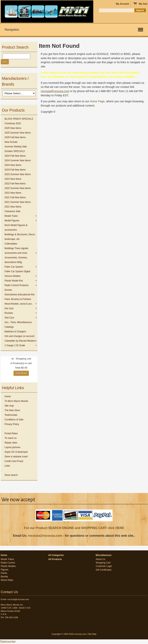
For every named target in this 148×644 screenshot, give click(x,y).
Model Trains (11, 216)
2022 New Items (13, 193)
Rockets (9, 313)
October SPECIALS (15, 151)
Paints (4, 573)
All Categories (56, 555)
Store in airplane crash (16, 457)
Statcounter (8, 642)
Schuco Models (13, 276)
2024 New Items (13, 165)
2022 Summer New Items (18, 188)
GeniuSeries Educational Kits (20, 295)
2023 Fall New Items (15, 170)
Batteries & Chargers (15, 332)
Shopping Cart (103, 563)
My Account (123, 4)
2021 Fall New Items (15, 197)
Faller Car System (14, 267)
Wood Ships (7, 580)
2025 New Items (13, 128)
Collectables (11, 244)
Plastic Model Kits (14, 281)
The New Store (12, 410)
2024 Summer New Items (18, 160)
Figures (5, 570)
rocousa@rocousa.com (45, 536)
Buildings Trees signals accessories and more (16, 251)
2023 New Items (13, 179)
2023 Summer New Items (18, 174)
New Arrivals (11, 142)
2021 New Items (13, 207)
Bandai (4, 577)
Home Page (97, 101)
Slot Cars (9, 318)
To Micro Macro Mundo (16, 401)
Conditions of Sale (14, 420)
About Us (100, 559)
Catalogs (9, 327)
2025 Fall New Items (15, 137)
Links (7, 466)
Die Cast (9, 308)
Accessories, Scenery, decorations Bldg (16, 260)
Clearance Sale (13, 211)
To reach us (11, 438)
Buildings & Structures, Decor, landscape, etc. (20, 237)
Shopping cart (23, 359)
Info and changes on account (19, 336)
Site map (9, 406)
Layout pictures (12, 447)
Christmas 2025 (13, 123)
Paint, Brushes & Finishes (18, 299)
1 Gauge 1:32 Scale (15, 345)
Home (8, 396)
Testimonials (11, 415)
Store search (11, 475)
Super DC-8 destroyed (16, 452)
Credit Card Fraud (14, 461)
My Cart (140, 4)
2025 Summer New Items (18, 133)
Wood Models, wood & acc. (19, 304)
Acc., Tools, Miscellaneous (18, 322)
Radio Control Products (17, 285)
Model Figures (12, 221)
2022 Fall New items (15, 184)
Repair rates (11, 443)
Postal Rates (11, 433)
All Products (55, 559)
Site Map (92, 634)
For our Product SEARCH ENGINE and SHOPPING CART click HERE (74, 528)
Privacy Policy (12, 424)
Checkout (21, 373)
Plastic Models (8, 566)
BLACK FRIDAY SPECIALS (19, 119)
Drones (8, 290)
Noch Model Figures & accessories (16, 228)
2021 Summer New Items (18, 202)
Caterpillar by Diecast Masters (20, 341)
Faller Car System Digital (17, 271)
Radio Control (8, 563)
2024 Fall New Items (15, 156)
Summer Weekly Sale (16, 147)
